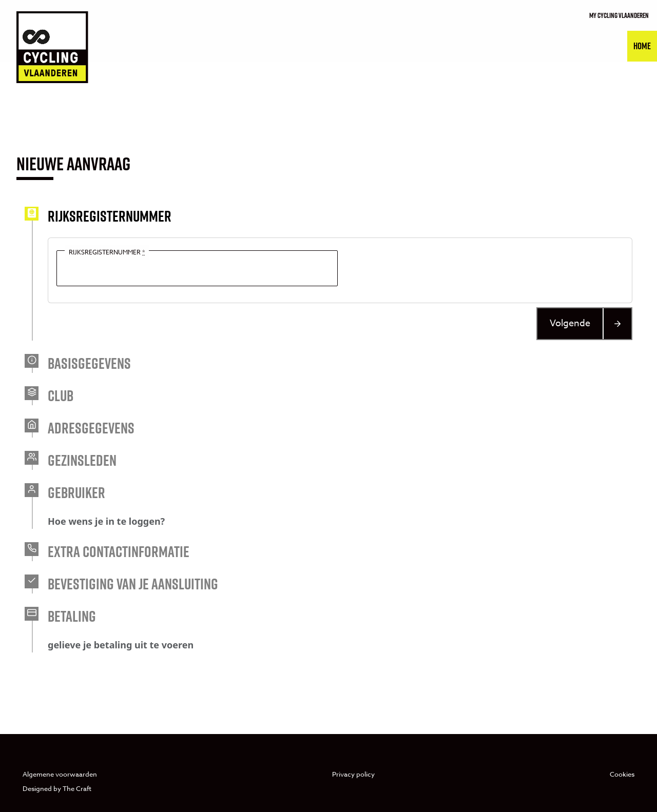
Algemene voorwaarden (60, 774)
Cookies (622, 774)
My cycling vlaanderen (619, 15)
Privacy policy (353, 774)
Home (642, 46)
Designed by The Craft (57, 788)
